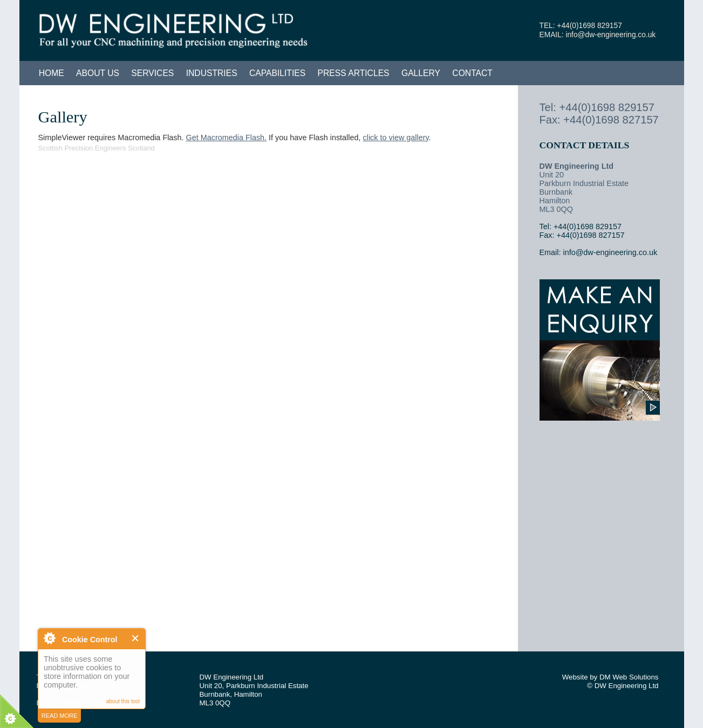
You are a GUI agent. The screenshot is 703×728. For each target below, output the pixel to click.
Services (152, 73)
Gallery (421, 73)
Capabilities (277, 73)
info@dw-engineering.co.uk (610, 35)
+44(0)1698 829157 (589, 26)
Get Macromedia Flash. (227, 138)
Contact (472, 73)
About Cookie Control (49, 638)
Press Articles (354, 73)
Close (136, 638)
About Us (98, 73)
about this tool (123, 701)
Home (52, 73)
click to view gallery (396, 138)
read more (60, 716)
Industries (212, 73)
